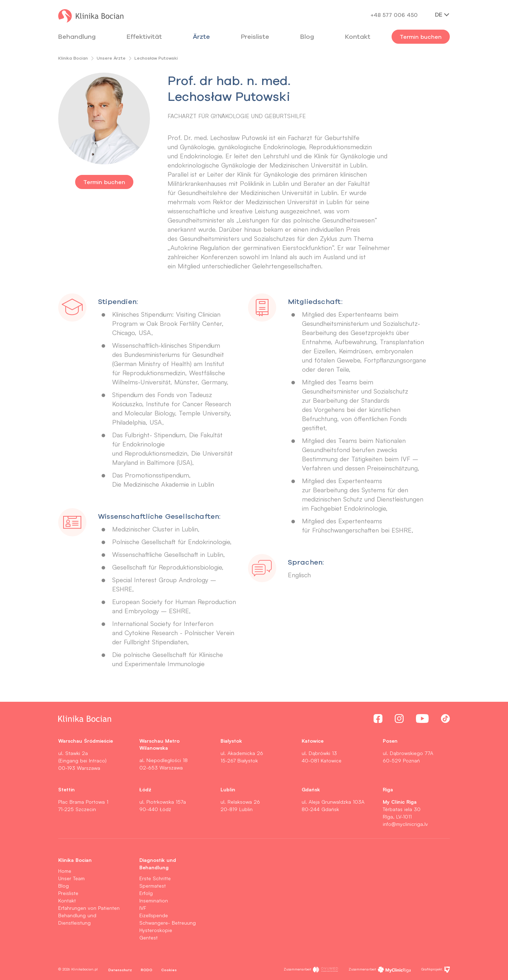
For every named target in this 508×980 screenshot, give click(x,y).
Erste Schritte (155, 878)
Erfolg (146, 893)
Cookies (169, 970)
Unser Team (71, 878)
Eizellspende (154, 915)
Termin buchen (421, 37)
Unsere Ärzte (111, 58)
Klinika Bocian (73, 58)
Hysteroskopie (156, 930)
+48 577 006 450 (394, 15)
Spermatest (153, 886)
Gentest (149, 938)
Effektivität (144, 36)
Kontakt (67, 900)
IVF (143, 908)
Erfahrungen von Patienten (89, 908)
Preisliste (68, 893)
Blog (307, 36)
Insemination (154, 900)
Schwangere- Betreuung (168, 923)
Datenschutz (120, 970)
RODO (147, 970)
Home (65, 871)
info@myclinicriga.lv (405, 824)
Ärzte (201, 36)
